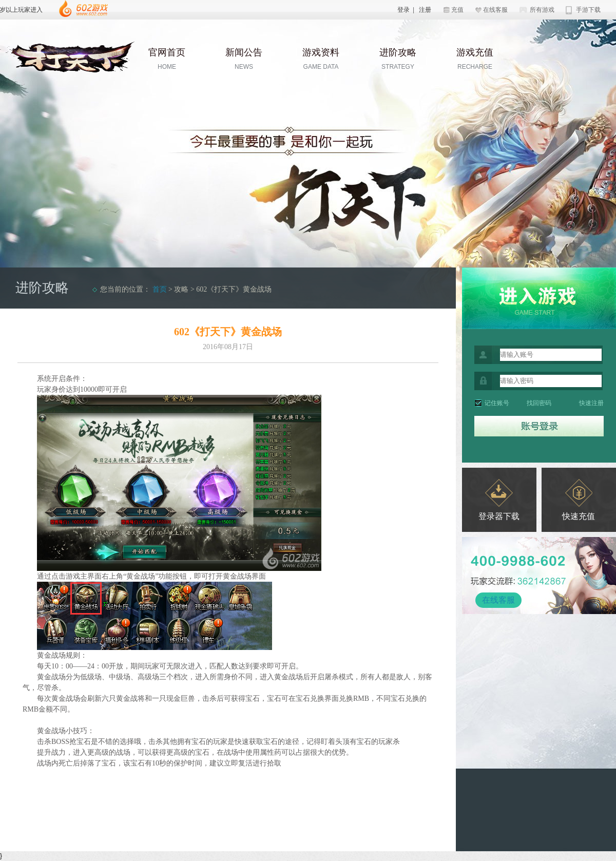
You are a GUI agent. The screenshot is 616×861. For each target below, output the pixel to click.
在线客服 (495, 10)
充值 (457, 10)
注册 (425, 10)
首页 (160, 289)
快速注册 (591, 403)
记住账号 (497, 403)
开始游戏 (539, 298)
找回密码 (539, 403)
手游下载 (588, 10)
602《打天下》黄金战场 (234, 289)
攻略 (181, 289)
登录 (403, 10)
